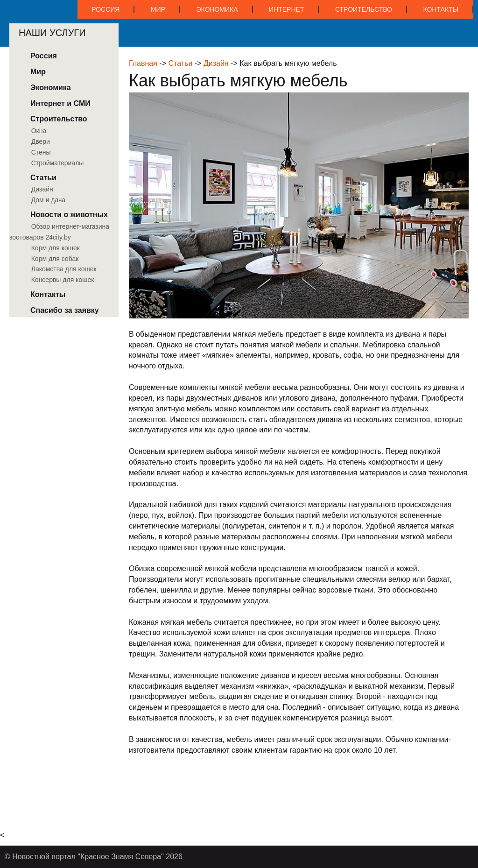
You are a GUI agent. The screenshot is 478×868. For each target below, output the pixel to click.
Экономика (217, 9)
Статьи (180, 63)
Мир (158, 9)
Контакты (441, 9)
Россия (105, 9)
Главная (143, 63)
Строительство (364, 9)
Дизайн (216, 63)
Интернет (286, 9)
